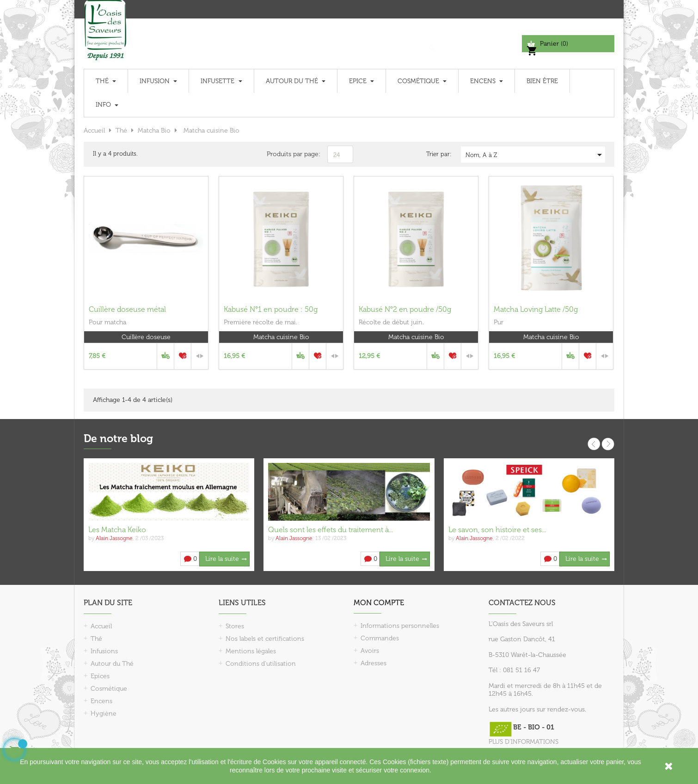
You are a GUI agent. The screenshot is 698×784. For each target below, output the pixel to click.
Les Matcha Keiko (117, 530)
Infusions (104, 651)
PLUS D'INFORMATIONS (523, 742)
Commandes (380, 638)
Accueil (101, 626)
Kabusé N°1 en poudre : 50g (271, 309)
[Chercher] (473, 44)
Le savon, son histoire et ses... (497, 530)
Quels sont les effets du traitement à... (331, 530)
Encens (101, 701)
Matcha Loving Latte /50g (536, 309)
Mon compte (379, 603)
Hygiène (104, 714)
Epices (100, 676)
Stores (235, 626)
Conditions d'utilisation (261, 664)
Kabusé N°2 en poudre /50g (405, 309)
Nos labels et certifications (265, 639)
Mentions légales (251, 651)
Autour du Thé (112, 664)
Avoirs (370, 651)
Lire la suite (222, 559)
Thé (96, 639)
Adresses (373, 663)
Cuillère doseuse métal (127, 309)
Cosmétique (109, 689)
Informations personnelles (400, 626)
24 (337, 155)
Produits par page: (294, 154)
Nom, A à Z (535, 155)
